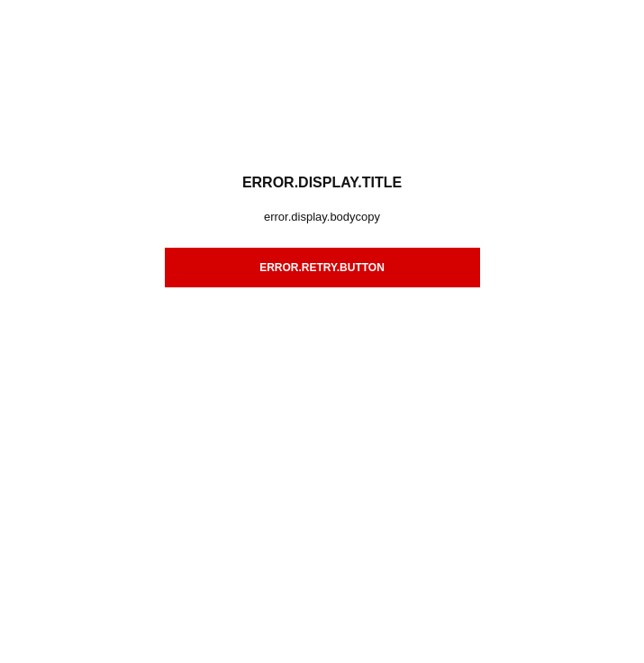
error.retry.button (322, 268)
